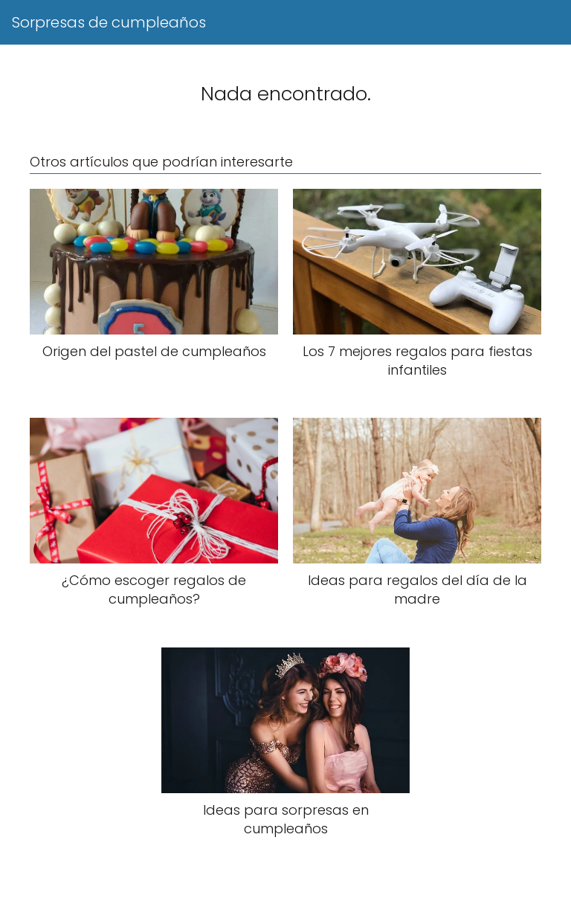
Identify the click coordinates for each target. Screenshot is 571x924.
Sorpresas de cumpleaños (109, 22)
